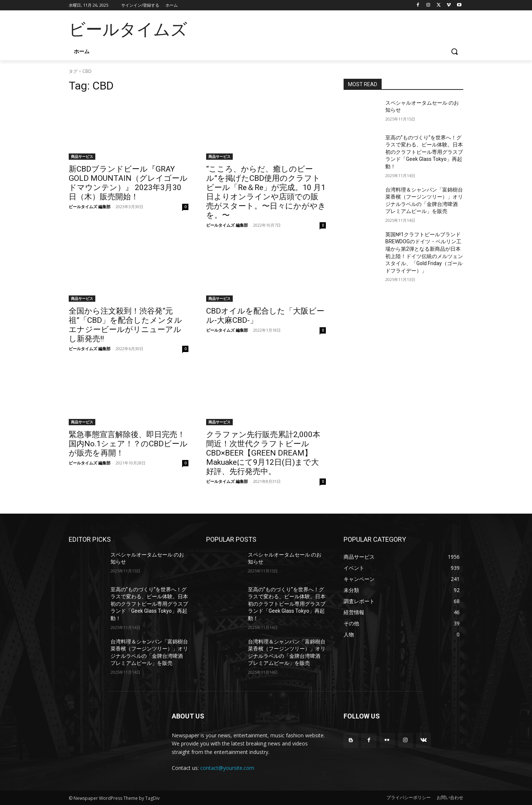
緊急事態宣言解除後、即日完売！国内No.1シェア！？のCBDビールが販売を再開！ (128, 444)
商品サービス (82, 156)
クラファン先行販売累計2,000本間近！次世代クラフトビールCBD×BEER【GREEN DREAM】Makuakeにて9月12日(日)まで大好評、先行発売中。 (263, 453)
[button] (454, 51)
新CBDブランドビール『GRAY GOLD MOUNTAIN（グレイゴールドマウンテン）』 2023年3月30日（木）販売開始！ (128, 183)
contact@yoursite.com (227, 768)
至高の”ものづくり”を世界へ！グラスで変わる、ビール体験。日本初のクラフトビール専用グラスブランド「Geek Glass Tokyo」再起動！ (424, 152)
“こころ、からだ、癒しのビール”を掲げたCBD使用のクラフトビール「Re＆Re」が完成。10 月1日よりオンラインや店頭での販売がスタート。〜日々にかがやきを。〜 (266, 192)
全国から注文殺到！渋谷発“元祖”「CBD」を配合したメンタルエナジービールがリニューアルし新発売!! (125, 325)
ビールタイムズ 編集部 (90, 207)
